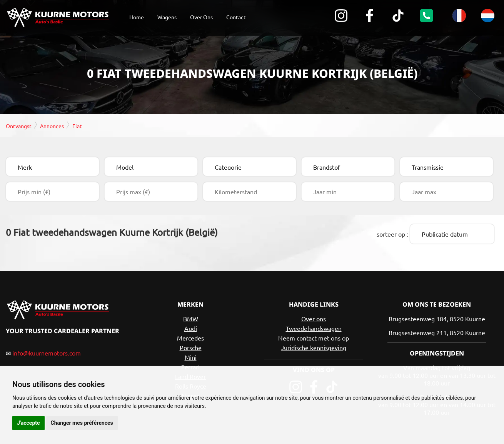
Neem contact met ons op (314, 337)
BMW (191, 317)
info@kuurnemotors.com (47, 352)
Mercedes (190, 337)
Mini (191, 356)
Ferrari (190, 366)
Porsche (191, 346)
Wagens (167, 17)
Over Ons (201, 17)
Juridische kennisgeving (314, 346)
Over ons (314, 317)
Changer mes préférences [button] (82, 423)
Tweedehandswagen (314, 327)
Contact (236, 17)
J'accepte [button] (28, 423)
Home (137, 17)
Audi (191, 327)
